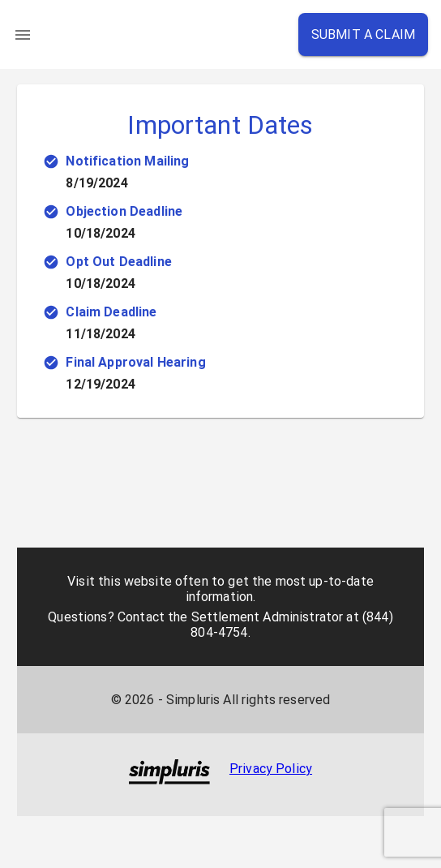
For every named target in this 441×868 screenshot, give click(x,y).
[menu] (23, 35)
